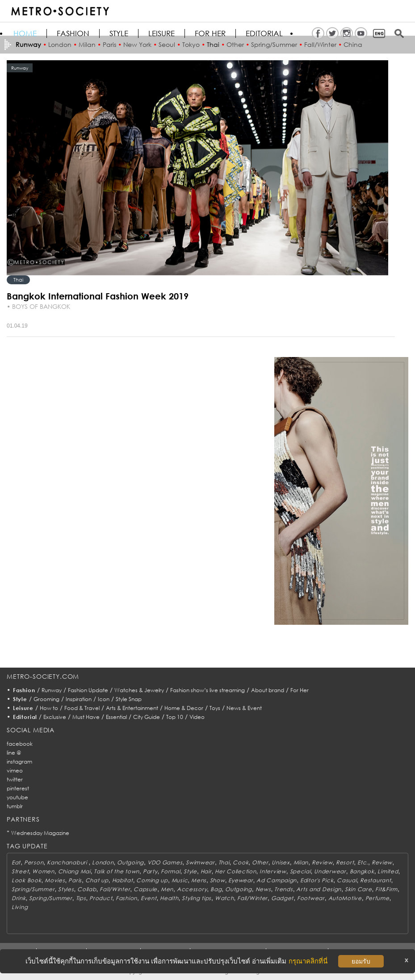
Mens (199, 880)
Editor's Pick (317, 880)
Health (169, 898)
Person (34, 862)
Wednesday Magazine (40, 833)
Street (20, 871)
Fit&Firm (386, 889)
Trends (283, 889)
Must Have (86, 717)
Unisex (281, 862)
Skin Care (358, 889)
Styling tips (197, 898)
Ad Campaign (277, 880)
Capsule (145, 889)
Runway (52, 690)
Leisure (161, 33)
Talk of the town (117, 871)
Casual (347, 880)
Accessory (192, 889)
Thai (18, 280)
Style (119, 33)
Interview (273, 871)
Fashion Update (88, 690)
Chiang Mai (74, 871)
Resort (345, 862)
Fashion (73, 33)
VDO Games (165, 862)
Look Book (26, 880)
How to (49, 708)
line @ (14, 753)
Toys (215, 708)
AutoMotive (345, 898)
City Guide (147, 717)
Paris (75, 880)
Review (322, 862)
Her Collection (235, 871)
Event (149, 898)
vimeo (15, 770)
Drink (19, 898)
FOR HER (210, 33)
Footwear (311, 898)
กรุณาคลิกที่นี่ (308, 961)
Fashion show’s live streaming (207, 690)
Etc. (363, 862)
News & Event (244, 708)
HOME (25, 33)
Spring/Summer (33, 889)
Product (101, 898)
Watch (224, 898)
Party (150, 871)
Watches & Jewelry (139, 690)
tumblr (15, 806)
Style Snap (129, 699)
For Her (300, 690)
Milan (301, 862)
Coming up (152, 880)
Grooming (46, 699)
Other (260, 862)
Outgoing (130, 862)
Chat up (97, 880)
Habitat (123, 880)
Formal (170, 871)
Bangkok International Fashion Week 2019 (98, 296)
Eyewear (241, 880)
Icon (104, 699)
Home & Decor (184, 708)
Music (180, 880)
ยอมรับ (361, 961)
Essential (116, 717)
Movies (55, 880)
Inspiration (79, 699)
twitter (15, 779)
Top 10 (175, 717)
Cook (241, 862)
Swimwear (200, 862)
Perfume (377, 898)
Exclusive (55, 717)
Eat (16, 862)
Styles (66, 889)
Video (197, 717)
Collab (87, 889)
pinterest (18, 788)
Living (20, 907)
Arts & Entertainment (132, 708)
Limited (388, 871)
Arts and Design (319, 889)
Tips (81, 898)
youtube (17, 797)
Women (43, 871)
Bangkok (362, 871)
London (103, 862)
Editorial (264, 33)
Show (218, 880)
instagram (19, 762)
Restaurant (375, 880)
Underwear (330, 871)
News (263, 889)
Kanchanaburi (68, 862)
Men (167, 889)
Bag (216, 889)
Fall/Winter (115, 889)
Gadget (282, 898)
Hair (206, 871)
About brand (268, 690)
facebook (20, 744)
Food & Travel (82, 708)
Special (300, 871)
